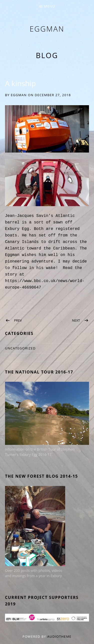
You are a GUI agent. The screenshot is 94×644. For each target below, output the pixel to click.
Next (76, 320)
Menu (50, 6)
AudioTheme (59, 636)
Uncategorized (20, 348)
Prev (18, 320)
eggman (47, 29)
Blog (47, 55)
